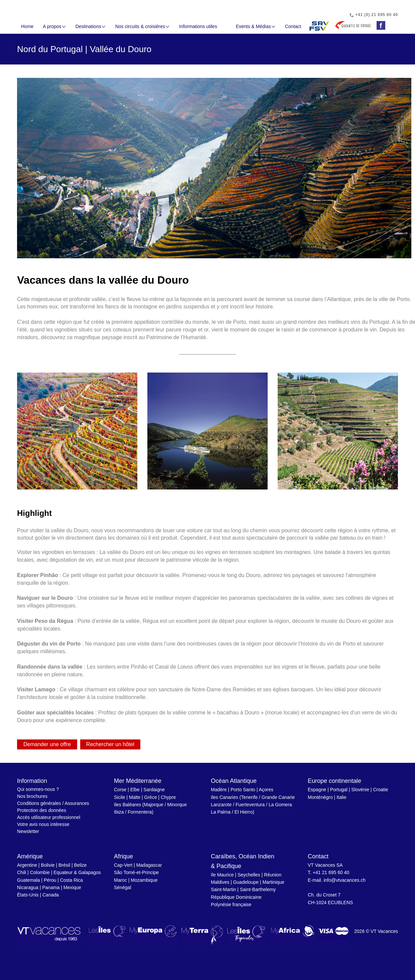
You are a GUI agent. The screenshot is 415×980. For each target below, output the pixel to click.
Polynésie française (231, 904)
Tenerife (249, 797)
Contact (293, 26)
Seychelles (249, 875)
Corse (120, 790)
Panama (51, 887)
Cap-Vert (123, 865)
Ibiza (119, 812)
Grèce (151, 797)
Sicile (119, 797)
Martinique (273, 882)
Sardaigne (154, 790)
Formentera (140, 812)
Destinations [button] (91, 26)
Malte (135, 797)
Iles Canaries (225, 797)
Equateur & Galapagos (77, 872)
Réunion (273, 875)
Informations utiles (198, 26)
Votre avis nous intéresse (43, 824)
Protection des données (42, 810)
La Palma (221, 812)
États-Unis (28, 895)
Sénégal (122, 887)
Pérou (50, 880)
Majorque (154, 805)
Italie (341, 797)
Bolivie (48, 865)
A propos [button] (54, 26)
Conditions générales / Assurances (53, 803)
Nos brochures (32, 796)
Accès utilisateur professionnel (49, 817)
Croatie (380, 790)
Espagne (317, 790)
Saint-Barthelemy (258, 889)
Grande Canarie (278, 797)
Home (27, 26)
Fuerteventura (250, 805)
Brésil (64, 865)
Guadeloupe (246, 882)
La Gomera (280, 805)
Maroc (120, 880)
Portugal (339, 790)
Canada (51, 895)
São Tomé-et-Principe (136, 872)
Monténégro (320, 797)
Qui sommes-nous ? (38, 789)
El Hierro (244, 812)
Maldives (220, 882)
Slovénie (360, 790)
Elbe (135, 790)
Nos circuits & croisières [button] (143, 26)
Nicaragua (28, 887)
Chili (22, 872)
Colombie (40, 872)
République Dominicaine (236, 897)
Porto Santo (243, 790)
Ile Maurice (222, 875)
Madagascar (149, 865)
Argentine (27, 865)
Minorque (177, 805)
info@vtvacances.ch (344, 880)
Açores (266, 790)
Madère (219, 790)
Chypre (168, 797)
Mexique (72, 887)
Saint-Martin (223, 889)
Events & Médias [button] (256, 26)
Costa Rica (72, 880)
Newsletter (28, 831)
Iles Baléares (127, 805)
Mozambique (144, 880)
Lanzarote (221, 805)
